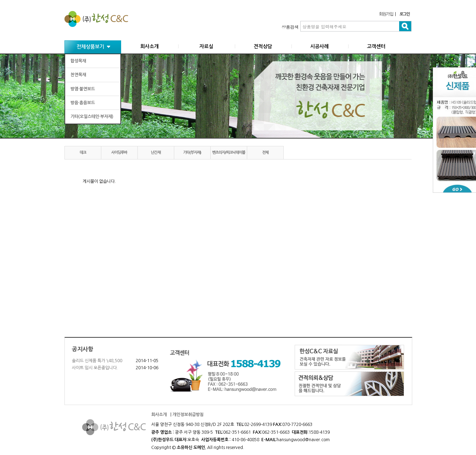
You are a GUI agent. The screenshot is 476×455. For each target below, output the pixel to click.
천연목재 (78, 75)
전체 (265, 153)
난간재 (156, 153)
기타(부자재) (192, 153)
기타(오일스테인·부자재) (92, 117)
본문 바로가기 (0, 0)
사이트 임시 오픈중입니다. (95, 368)
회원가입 (386, 14)
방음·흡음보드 (83, 103)
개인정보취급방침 (188, 415)
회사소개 (149, 46)
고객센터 (376, 46)
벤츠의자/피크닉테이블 (229, 153)
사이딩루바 (119, 153)
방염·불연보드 (83, 89)
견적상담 (263, 46)
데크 (83, 153)
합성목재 (78, 61)
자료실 (206, 46)
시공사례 (319, 46)
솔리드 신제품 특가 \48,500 (97, 361)
